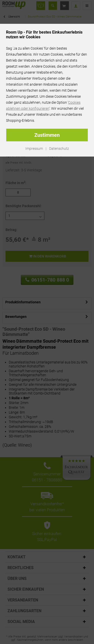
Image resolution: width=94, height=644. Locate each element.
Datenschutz (59, 149)
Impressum (34, 149)
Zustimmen (47, 135)
